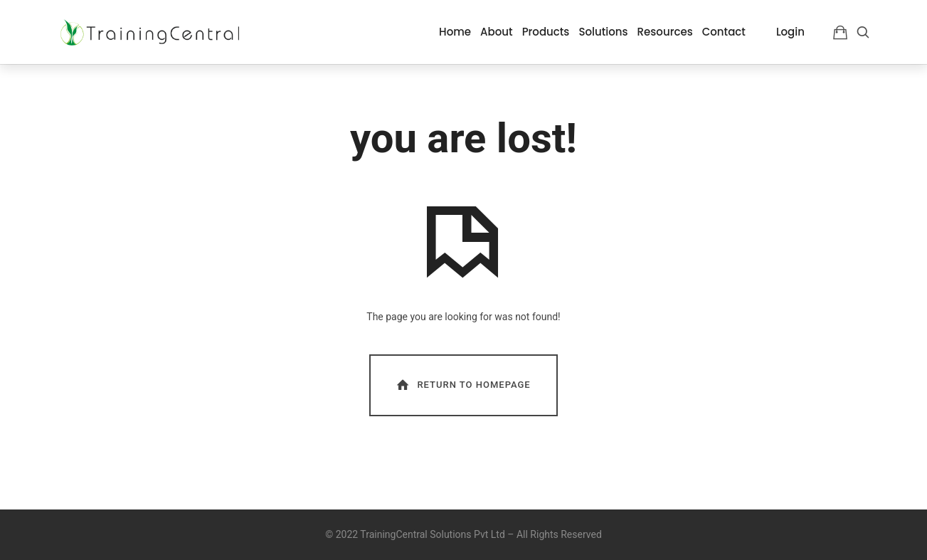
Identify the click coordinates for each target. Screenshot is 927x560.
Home (455, 32)
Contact (724, 32)
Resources (665, 32)
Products (546, 32)
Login (790, 32)
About (497, 32)
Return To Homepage (462, 385)
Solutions (603, 32)
